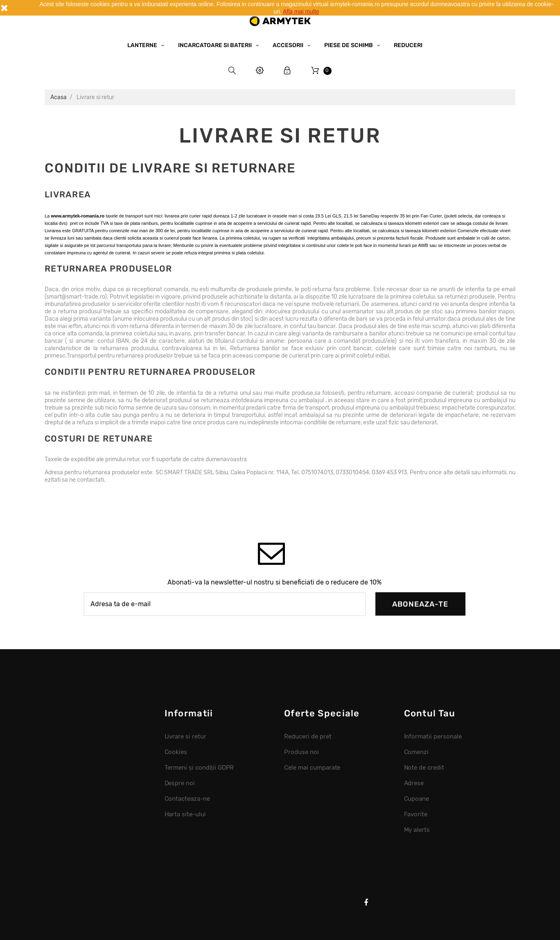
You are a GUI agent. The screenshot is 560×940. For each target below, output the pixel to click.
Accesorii (289, 45)
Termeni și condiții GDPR (199, 768)
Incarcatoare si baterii (216, 45)
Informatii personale (433, 736)
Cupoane (417, 799)
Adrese (414, 783)
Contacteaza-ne (187, 799)
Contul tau (430, 713)
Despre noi (180, 783)
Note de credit (424, 768)
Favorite (416, 814)
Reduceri (408, 45)
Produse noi (301, 752)
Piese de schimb (349, 45)
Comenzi (417, 752)
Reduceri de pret (308, 736)
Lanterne (143, 45)
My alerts (417, 830)
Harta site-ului (185, 814)
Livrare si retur (186, 736)
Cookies (176, 752)
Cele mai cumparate (312, 768)
